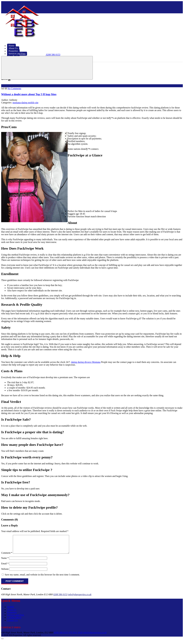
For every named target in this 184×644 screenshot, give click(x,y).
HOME (11, 610)
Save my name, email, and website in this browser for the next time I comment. (42, 578)
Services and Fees (16, 618)
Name (5, 562)
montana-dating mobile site (25, 103)
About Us (12, 613)
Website (5, 573)
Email (5, 567)
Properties (12, 616)
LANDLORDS (14, 621)
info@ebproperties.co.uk (80, 598)
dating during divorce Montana (86, 362)
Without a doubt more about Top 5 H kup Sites (29, 94)
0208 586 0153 (60, 598)
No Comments (14, 88)
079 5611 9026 (76, 636)
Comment (7, 556)
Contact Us (12, 624)
